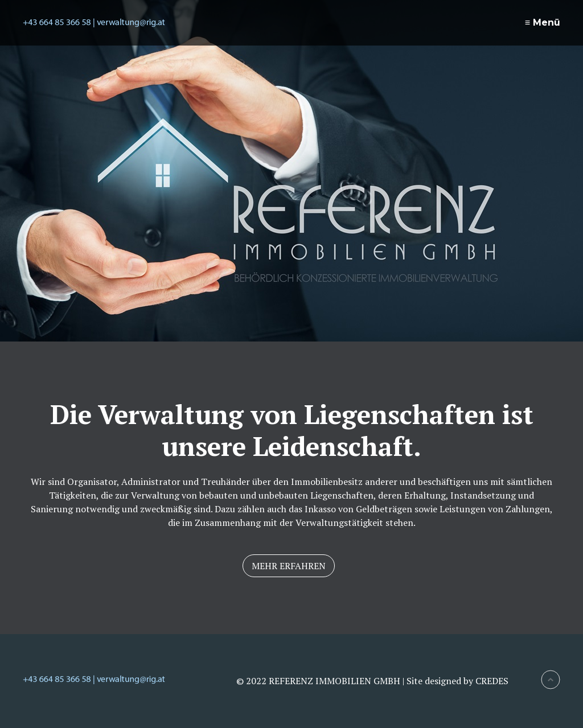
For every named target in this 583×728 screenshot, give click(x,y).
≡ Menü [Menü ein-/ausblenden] (543, 22)
